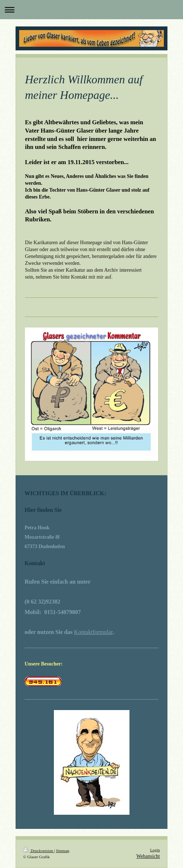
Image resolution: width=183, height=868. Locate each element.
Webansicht (148, 856)
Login (155, 850)
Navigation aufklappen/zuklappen (91, 10)
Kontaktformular (94, 632)
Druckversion (39, 851)
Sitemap (62, 851)
